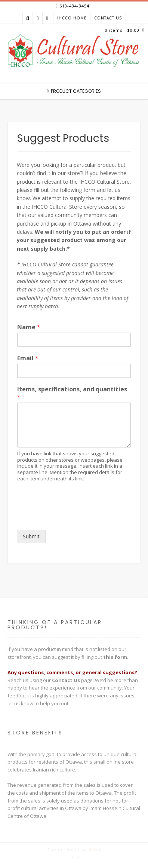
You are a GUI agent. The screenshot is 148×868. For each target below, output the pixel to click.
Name (29, 327)
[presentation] (74, 517)
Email (28, 358)
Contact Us (108, 18)
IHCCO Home (72, 18)
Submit (31, 536)
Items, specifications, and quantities (72, 393)
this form (115, 657)
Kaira (95, 849)
